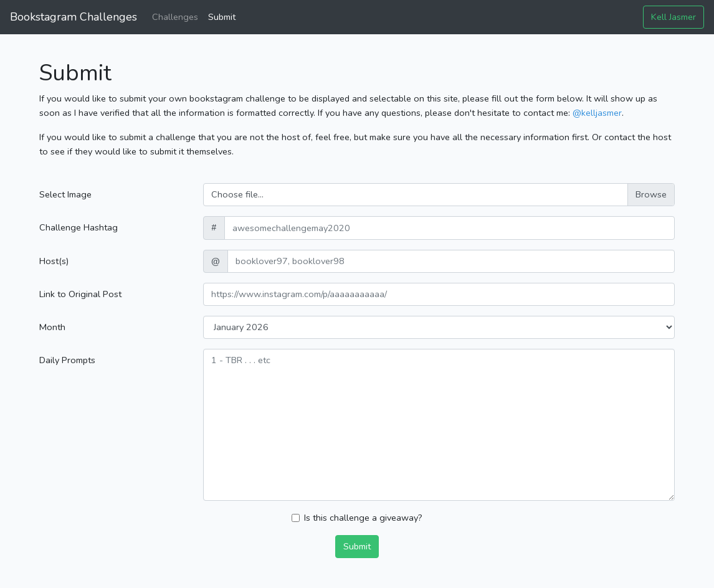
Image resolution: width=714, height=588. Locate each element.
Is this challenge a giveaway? (363, 518)
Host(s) (54, 261)
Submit (222, 17)
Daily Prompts (67, 360)
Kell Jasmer (674, 17)
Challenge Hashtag (79, 227)
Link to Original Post (80, 294)
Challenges (175, 17)
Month (52, 327)
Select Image (65, 194)
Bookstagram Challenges (74, 17)
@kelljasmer (597, 113)
